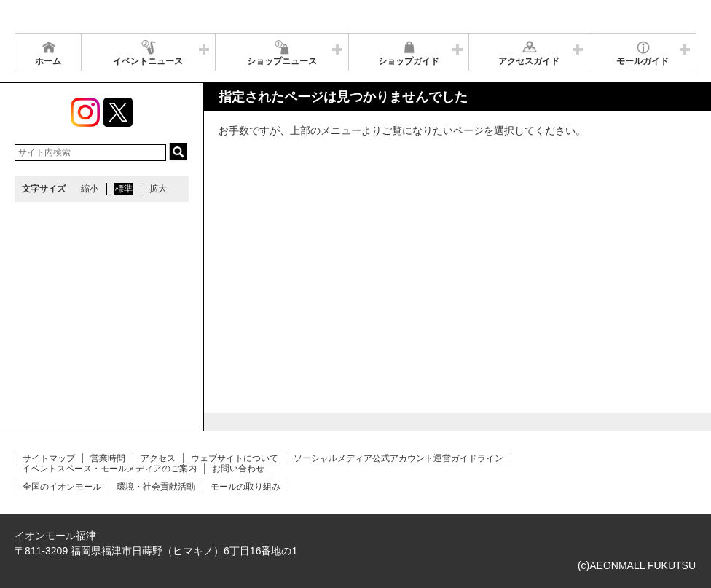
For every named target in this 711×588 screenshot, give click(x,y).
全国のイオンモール (62, 487)
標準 (124, 189)
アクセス (158, 458)
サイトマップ (49, 458)
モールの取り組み (245, 487)
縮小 (90, 189)
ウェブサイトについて (235, 458)
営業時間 (108, 458)
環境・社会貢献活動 (156, 487)
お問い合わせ (238, 469)
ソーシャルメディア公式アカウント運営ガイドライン (398, 458)
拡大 (158, 189)
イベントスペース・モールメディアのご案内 (109, 469)
